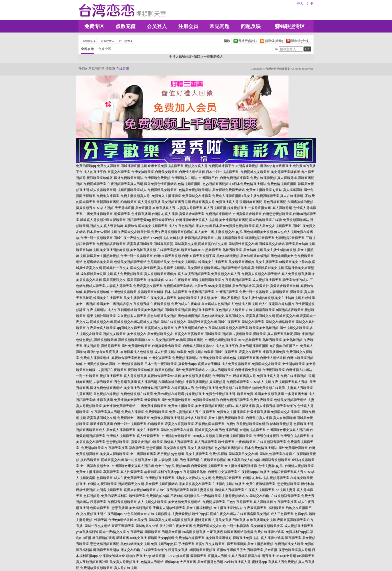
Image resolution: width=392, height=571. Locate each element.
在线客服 (122, 69)
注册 (310, 4)
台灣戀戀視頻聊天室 (278, 69)
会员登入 (157, 26)
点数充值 (125, 26)
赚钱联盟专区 (290, 26)
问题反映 (251, 26)
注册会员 (188, 26)
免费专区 (94, 26)
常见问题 (219, 26)
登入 (300, 4)
